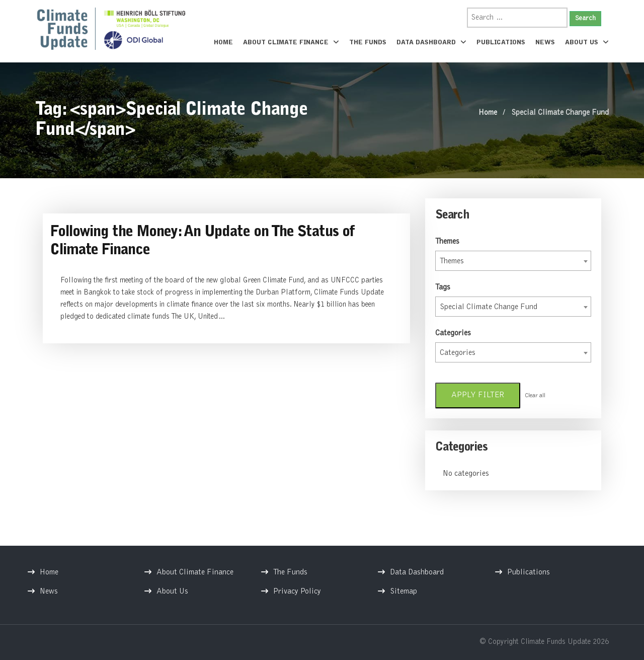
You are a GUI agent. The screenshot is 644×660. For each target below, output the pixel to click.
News (545, 43)
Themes (447, 242)
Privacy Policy (297, 592)
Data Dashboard (431, 42)
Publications (501, 43)
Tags (443, 287)
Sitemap (404, 592)
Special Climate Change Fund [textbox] (489, 307)
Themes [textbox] (452, 261)
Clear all (535, 396)
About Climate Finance (291, 42)
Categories (453, 333)
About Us (587, 42)
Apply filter (478, 395)
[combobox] (513, 261)
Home (223, 43)
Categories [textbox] (458, 353)
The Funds (368, 43)
